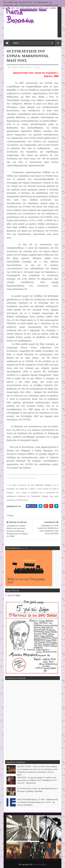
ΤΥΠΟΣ (36, 67)
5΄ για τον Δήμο (13, 595)
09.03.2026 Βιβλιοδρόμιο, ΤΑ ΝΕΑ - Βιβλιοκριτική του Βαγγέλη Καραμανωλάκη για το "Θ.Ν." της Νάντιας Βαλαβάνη (38, 802)
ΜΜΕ (21, 67)
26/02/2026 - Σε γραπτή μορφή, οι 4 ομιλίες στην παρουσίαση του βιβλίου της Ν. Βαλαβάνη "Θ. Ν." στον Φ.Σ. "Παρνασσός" (37, 780)
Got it (43, 10)
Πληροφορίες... (29, 10)
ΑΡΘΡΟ (14, 67)
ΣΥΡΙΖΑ (28, 67)
